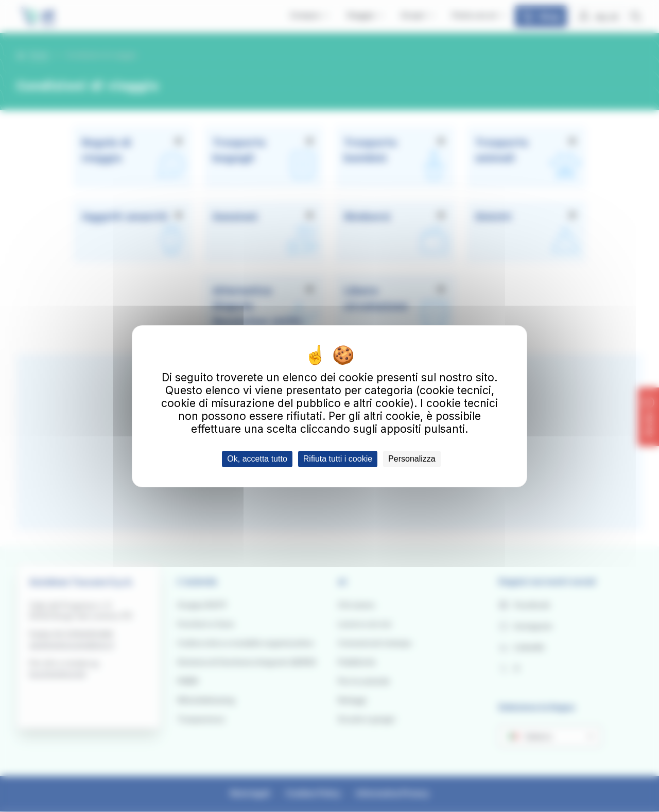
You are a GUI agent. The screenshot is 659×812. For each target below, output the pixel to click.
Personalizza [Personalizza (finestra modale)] (412, 459)
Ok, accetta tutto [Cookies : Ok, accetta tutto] (257, 459)
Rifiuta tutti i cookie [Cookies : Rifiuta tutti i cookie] (338, 459)
